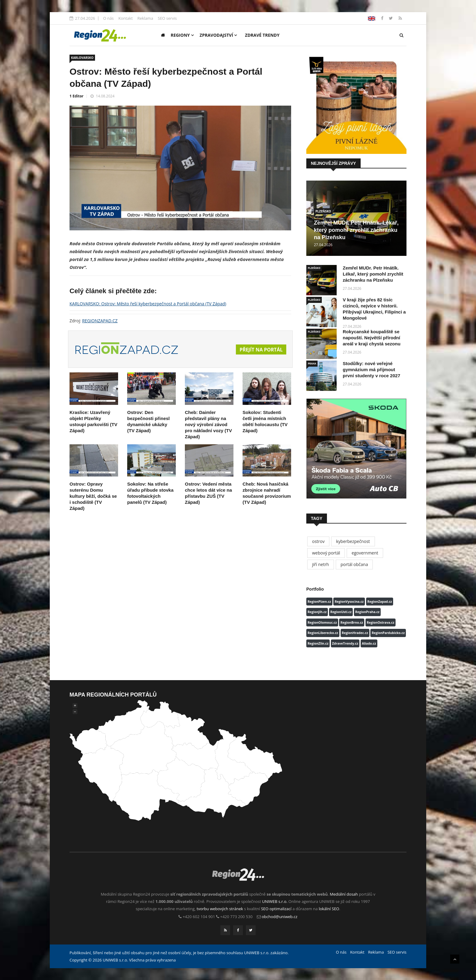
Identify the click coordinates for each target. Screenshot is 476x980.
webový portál (326, 553)
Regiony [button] (182, 35)
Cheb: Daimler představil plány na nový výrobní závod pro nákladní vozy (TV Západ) (208, 424)
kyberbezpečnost (353, 541)
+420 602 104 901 (199, 917)
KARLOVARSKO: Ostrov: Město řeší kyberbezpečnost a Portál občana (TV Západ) (148, 304)
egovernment (365, 553)
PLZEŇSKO (323, 211)
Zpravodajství (218, 35)
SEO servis (167, 18)
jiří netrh (321, 564)
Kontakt (126, 18)
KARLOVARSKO (82, 58)
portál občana (354, 564)
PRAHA (312, 363)
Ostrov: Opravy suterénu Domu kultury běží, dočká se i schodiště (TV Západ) (93, 496)
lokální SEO (329, 909)
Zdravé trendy (262, 35)
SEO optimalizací (276, 909)
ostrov (318, 541)
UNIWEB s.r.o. (275, 901)
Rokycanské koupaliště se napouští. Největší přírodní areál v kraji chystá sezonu (372, 338)
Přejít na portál (261, 350)
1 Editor (76, 96)
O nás (109, 18)
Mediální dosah (344, 894)
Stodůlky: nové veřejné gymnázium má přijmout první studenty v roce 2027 (371, 370)
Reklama (145, 18)
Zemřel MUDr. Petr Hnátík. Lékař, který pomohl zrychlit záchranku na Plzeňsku (356, 230)
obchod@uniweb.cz (280, 917)
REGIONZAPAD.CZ (100, 321)
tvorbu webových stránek (220, 909)
